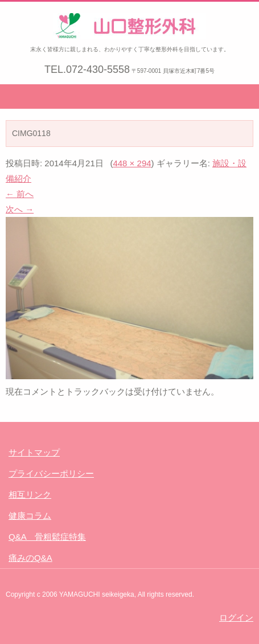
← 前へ (20, 194)
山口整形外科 (84, 48)
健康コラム (30, 516)
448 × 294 (132, 163)
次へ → (20, 209)
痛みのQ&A (30, 558)
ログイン (236, 618)
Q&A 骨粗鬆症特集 (47, 537)
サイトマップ (34, 452)
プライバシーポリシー (51, 473)
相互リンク (30, 495)
